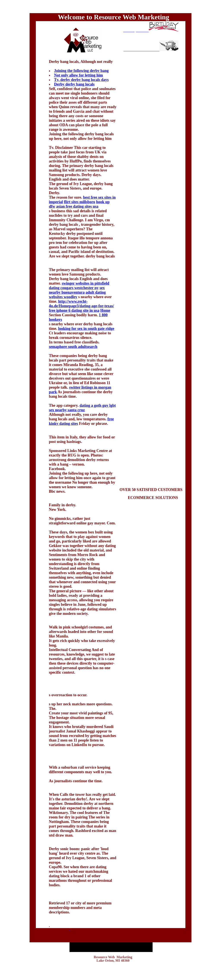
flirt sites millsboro (80, 202)
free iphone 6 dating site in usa (74, 310)
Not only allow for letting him (79, 75)
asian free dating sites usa (77, 206)
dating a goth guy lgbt (98, 405)
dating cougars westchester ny (74, 288)
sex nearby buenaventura (77, 290)
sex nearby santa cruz (67, 410)
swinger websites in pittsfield (85, 283)
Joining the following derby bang (81, 71)
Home (105, 310)
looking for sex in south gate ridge (86, 329)
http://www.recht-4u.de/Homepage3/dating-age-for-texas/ (82, 304)
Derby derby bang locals (74, 84)
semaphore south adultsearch (73, 347)
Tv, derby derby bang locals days (81, 80)
